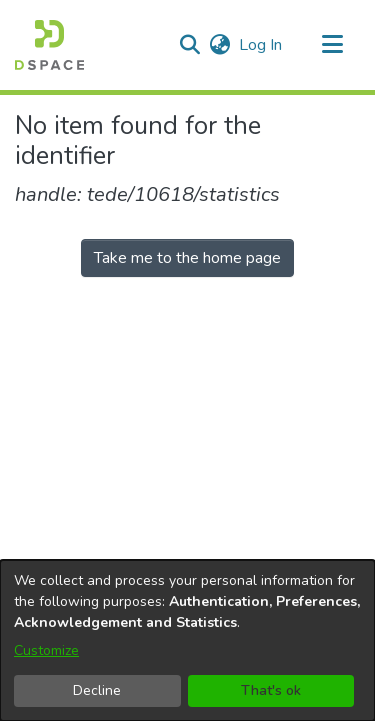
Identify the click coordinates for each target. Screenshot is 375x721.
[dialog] (187, 640)
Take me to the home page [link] (187, 258)
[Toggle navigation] (332, 45)
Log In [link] (261, 45)
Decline (97, 690)
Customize (46, 650)
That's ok (271, 690)
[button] (49, 45)
